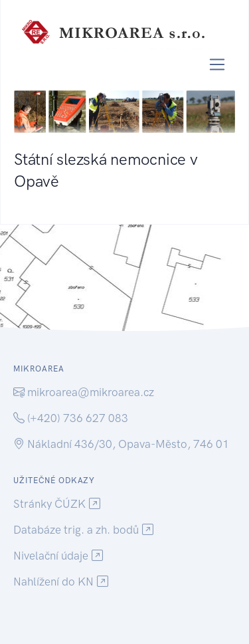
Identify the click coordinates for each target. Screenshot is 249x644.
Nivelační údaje (51, 556)
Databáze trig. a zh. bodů (76, 530)
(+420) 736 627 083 (78, 418)
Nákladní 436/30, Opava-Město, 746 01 (128, 444)
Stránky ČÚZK (49, 504)
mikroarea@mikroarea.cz (91, 392)
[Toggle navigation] (217, 65)
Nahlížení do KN (53, 582)
